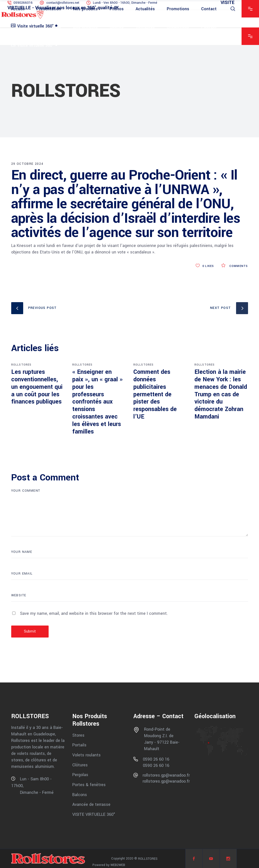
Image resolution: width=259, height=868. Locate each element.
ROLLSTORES (21, 365)
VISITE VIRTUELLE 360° (94, 814)
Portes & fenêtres (89, 785)
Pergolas (80, 775)
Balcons (80, 794)
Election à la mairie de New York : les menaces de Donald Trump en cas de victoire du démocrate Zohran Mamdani (221, 394)
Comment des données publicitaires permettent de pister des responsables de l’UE (155, 394)
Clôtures (80, 765)
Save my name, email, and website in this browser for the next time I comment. (94, 613)
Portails (79, 745)
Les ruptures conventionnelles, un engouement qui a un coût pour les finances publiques (37, 387)
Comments (235, 266)
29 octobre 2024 (27, 164)
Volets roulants (86, 755)
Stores (78, 735)
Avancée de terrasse (91, 804)
